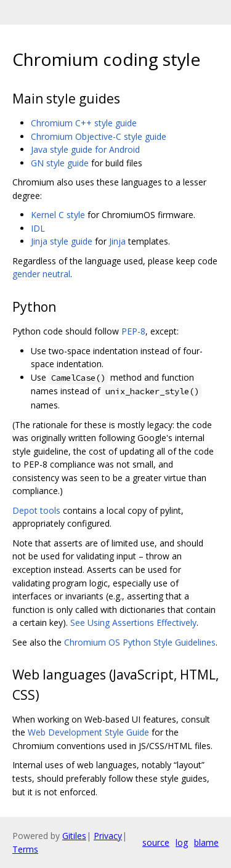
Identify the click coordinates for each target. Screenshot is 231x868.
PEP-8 (133, 331)
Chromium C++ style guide (84, 123)
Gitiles (74, 836)
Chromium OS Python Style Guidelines (140, 642)
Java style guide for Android (85, 149)
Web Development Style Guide (88, 732)
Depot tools (36, 510)
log (182, 842)
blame (206, 842)
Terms (25, 849)
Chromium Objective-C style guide (99, 136)
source (156, 842)
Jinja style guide (62, 241)
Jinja (117, 241)
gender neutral (41, 274)
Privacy (108, 836)
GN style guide (60, 163)
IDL (38, 228)
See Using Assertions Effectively (133, 623)
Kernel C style (58, 215)
